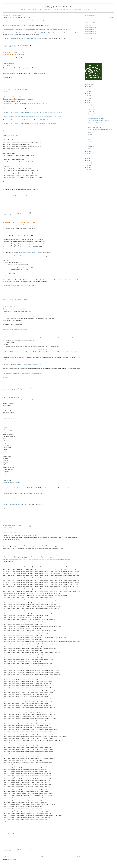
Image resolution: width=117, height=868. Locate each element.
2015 (88, 156)
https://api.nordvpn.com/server (10, 422)
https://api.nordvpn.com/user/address (12, 482)
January (90, 148)
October (90, 112)
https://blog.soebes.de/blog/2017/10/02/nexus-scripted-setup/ (22, 25)
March (90, 144)
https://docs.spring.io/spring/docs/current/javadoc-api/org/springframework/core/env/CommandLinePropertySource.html (31, 123)
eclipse (15, 301)
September (91, 114)
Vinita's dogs (88, 25)
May (89, 139)
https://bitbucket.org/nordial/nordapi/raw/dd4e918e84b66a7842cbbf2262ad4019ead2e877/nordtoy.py (26, 508)
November (91, 109)
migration (15, 390)
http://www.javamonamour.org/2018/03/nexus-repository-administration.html (26, 38)
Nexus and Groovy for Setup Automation (16, 18)
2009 (88, 170)
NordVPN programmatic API (13, 397)
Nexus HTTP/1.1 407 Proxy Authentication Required (20, 535)
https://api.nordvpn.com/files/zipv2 (11, 488)
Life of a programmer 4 (90, 29)
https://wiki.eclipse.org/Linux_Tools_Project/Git (14, 225)
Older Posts (78, 856)
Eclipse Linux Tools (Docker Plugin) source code (19, 222)
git (9, 91)
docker (10, 301)
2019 (88, 103)
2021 (88, 98)
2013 (88, 161)
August (90, 132)
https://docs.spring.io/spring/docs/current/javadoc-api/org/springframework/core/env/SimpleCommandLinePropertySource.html (33, 112)
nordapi (10, 527)
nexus (15, 47)
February (90, 146)
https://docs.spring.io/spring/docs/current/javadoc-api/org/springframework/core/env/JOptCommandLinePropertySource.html (32, 116)
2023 (88, 93)
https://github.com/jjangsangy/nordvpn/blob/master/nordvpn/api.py (19, 400)
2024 (88, 91)
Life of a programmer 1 (90, 33)
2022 (88, 96)
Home (42, 856)
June (89, 137)
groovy (10, 47)
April (90, 142)
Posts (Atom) (13, 859)
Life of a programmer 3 (90, 31)
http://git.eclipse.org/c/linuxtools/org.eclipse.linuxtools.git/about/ (36, 252)
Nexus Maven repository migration (14, 309)
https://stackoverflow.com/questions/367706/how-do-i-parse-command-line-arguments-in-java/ (25, 103)
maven (10, 390)
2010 (88, 167)
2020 (88, 100)
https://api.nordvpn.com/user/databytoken (13, 499)
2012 (88, 163)
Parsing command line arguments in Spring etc (18, 99)
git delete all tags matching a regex (14, 55)
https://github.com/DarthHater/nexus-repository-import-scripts (27, 364)
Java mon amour (58, 7)
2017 (88, 151)
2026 (88, 87)
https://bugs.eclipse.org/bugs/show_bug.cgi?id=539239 (16, 285)
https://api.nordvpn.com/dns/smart (11, 493)
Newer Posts (6, 856)
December (91, 107)
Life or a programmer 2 (90, 27)
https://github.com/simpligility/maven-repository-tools (16, 330)
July (89, 135)
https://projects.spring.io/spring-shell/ (21, 195)
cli (9, 215)
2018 (88, 105)
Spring (12, 215)
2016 (88, 154)
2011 (88, 165)
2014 (88, 158)
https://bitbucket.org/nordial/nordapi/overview (14, 504)
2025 (88, 89)
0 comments (25, 45)
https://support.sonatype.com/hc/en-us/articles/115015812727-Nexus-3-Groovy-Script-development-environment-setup (44, 33)
